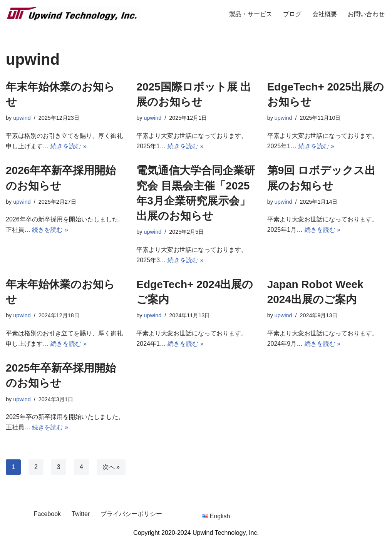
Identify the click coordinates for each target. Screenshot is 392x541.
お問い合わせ (366, 14)
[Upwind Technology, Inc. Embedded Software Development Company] (73, 14)
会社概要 (325, 14)
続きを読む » (68, 146)
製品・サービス (251, 14)
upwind (22, 118)
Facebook (47, 514)
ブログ (292, 14)
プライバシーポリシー (131, 514)
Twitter (81, 514)
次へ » (111, 467)
